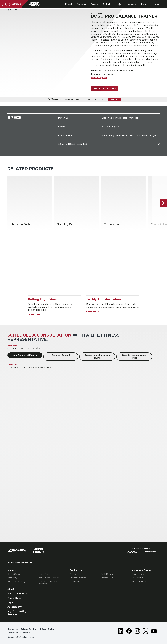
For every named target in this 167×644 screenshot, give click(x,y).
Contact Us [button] (13, 629)
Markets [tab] (69, 4)
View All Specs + (99, 78)
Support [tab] (95, 4)
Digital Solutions (108, 574)
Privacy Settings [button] (29, 629)
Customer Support (61, 355)
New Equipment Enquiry (25, 355)
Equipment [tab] (82, 4)
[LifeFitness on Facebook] (129, 631)
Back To (12, 10)
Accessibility (14, 607)
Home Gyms (44, 574)
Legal (10, 602)
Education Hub (139, 582)
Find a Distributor (17, 594)
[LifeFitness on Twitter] (146, 631)
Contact (106, 4)
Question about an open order (134, 356)
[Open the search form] (144, 4)
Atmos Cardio (107, 578)
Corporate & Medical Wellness (48, 583)
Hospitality (12, 578)
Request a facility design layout (97, 356)
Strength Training (78, 578)
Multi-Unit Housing (16, 582)
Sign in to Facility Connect (17, 613)
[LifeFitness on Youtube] (154, 631)
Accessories (75, 582)
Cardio (73, 574)
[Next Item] (163, 203)
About (11, 589)
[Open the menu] (155, 4)
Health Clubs (14, 574)
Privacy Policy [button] (47, 629)
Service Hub (138, 578)
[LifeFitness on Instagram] (137, 631)
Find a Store (14, 598)
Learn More (34, 315)
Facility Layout (139, 574)
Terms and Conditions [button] (19, 633)
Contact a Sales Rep (104, 88)
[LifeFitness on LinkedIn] (121, 631)
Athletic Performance (49, 578)
